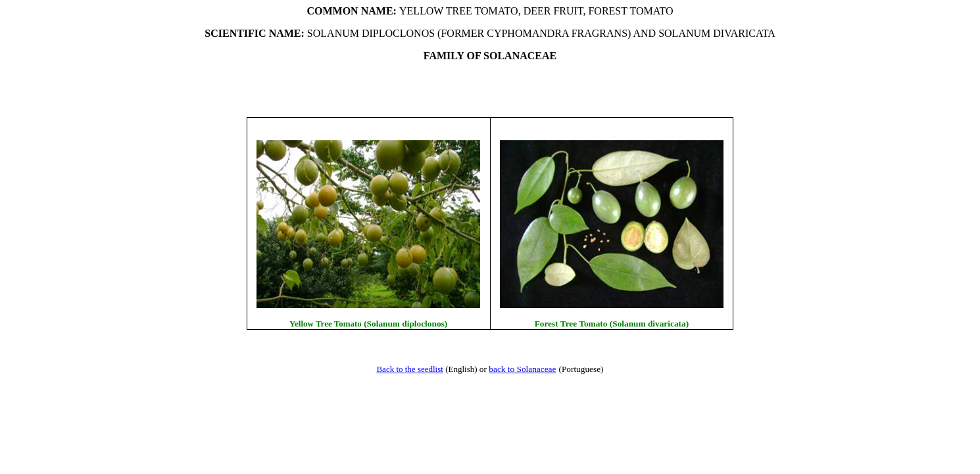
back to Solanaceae (522, 369)
